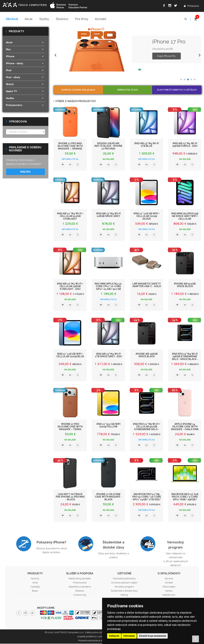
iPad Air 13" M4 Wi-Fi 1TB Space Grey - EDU (108, 355)
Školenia (80, 591)
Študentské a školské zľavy (113, 545)
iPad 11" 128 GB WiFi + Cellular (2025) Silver (147, 216)
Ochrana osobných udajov (124, 583)
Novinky (35, 579)
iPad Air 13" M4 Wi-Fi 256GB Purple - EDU (185, 145)
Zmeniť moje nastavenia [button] (152, 636)
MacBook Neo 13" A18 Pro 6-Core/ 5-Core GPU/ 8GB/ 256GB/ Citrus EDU (185, 498)
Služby (44, 19)
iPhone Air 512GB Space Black (185, 285)
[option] (128, 50)
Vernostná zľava (128, 90)
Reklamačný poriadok (80, 579)
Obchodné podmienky (124, 579)
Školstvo (62, 19)
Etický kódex (169, 587)
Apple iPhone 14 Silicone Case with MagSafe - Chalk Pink (185, 427)
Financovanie (80, 583)
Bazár (35, 591)
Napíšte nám (169, 595)
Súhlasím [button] (114, 636)
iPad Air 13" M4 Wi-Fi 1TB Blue (147, 145)
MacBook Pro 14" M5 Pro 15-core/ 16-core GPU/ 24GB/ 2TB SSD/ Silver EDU (147, 498)
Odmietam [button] (129, 636)
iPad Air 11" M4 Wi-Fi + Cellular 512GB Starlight (70, 216)
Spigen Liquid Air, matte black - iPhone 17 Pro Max (108, 146)
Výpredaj (35, 587)
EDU (195, 110)
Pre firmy (82, 19)
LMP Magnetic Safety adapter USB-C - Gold (147, 285)
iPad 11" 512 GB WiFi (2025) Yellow (108, 426)
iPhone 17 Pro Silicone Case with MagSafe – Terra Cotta (70, 428)
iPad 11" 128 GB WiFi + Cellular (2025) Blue (70, 355)
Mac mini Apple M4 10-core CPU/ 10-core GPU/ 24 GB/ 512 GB (108, 286)
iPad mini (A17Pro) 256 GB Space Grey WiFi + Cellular (185, 216)
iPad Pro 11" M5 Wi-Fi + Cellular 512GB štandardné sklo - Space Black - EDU (147, 428)
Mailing (25, 172)
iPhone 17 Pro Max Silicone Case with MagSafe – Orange (70, 146)
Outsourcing (80, 595)
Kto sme (169, 579)
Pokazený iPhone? (51, 542)
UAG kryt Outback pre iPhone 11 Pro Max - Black (70, 497)
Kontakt (101, 19)
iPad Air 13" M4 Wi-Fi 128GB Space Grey (108, 215)
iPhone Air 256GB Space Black (147, 355)
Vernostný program (176, 545)
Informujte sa (70, 160)
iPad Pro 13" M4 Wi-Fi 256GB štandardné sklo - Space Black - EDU (185, 358)
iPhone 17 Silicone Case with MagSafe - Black (108, 497)
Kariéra (169, 591)
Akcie (29, 19)
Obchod (12, 19)
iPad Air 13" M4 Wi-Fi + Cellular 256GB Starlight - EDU (70, 286)
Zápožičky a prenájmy (80, 587)
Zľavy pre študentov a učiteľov (177, 90)
